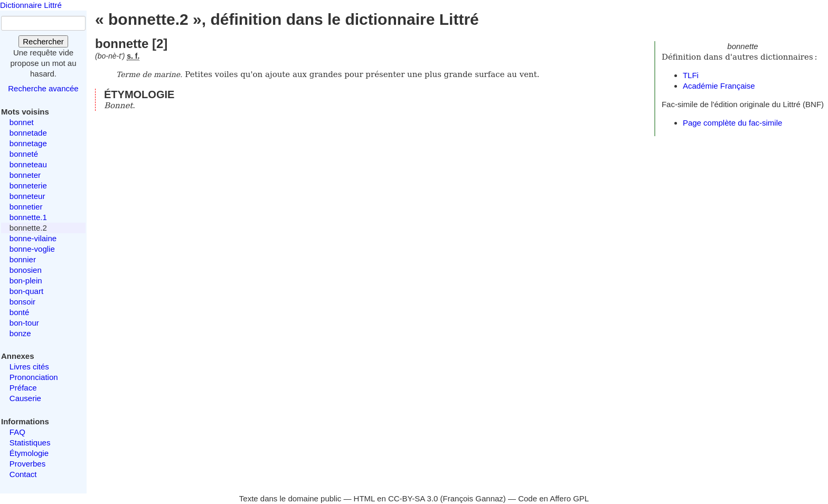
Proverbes (27, 464)
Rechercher (43, 41)
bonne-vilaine (33, 238)
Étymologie (29, 453)
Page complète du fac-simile (732, 123)
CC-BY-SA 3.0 (413, 498)
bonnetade (28, 133)
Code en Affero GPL (553, 498)
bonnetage (28, 143)
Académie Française (719, 86)
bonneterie (28, 186)
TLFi (691, 75)
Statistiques (30, 443)
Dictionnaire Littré (31, 5)
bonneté (24, 154)
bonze (20, 333)
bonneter (25, 175)
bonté (20, 312)
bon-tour (24, 323)
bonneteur (27, 196)
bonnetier (26, 207)
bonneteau (28, 164)
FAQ (17, 432)
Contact (23, 474)
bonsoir (22, 302)
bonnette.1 (28, 217)
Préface (23, 388)
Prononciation (34, 377)
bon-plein (26, 280)
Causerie (25, 398)
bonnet (22, 122)
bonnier (23, 259)
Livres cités (29, 367)
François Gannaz (473, 498)
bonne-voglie (32, 249)
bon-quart (26, 291)
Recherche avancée (43, 88)
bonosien (26, 270)
